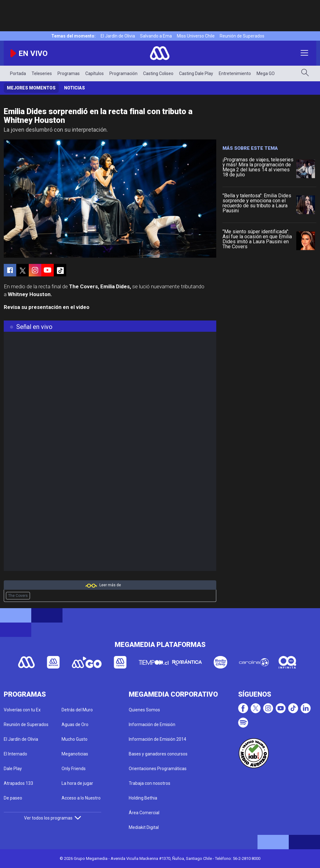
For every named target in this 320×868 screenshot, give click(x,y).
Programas (69, 73)
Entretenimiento (235, 73)
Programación (123, 73)
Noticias (75, 88)
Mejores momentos (31, 88)
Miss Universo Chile (196, 36)
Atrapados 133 (18, 783)
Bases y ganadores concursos (158, 754)
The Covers (18, 596)
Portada (18, 73)
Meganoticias (75, 754)
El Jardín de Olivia (118, 36)
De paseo (13, 798)
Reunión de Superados (242, 36)
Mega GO (266, 73)
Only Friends (74, 769)
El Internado (15, 754)
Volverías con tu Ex (22, 710)
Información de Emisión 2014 (157, 739)
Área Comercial (144, 813)
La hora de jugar (77, 783)
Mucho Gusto (75, 739)
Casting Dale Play (196, 73)
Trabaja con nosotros (150, 783)
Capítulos (95, 73)
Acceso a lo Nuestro (81, 798)
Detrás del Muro (77, 710)
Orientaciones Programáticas (158, 769)
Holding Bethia (143, 798)
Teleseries (42, 73)
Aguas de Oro (75, 724)
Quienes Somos (144, 710)
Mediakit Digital (144, 827)
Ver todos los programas (52, 818)
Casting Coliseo (158, 73)
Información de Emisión (152, 724)
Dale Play (13, 769)
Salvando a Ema (156, 36)
